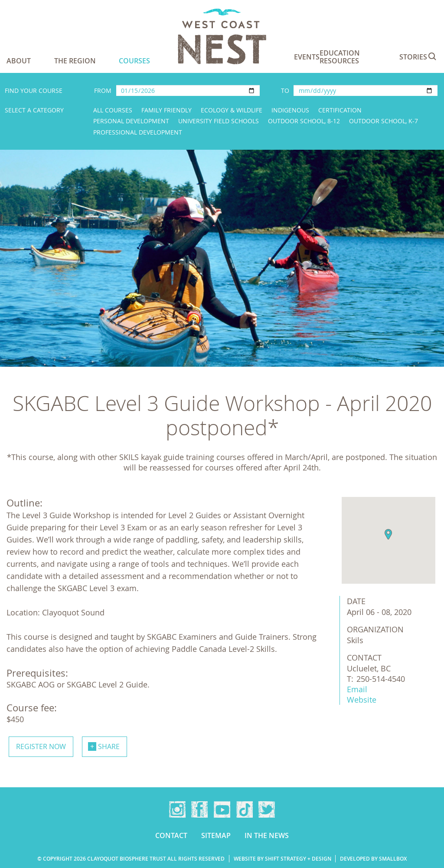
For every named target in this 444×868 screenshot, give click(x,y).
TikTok (245, 809)
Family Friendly (166, 110)
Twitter (267, 809)
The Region (75, 61)
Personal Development (131, 121)
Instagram (177, 809)
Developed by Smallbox (373, 859)
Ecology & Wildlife (232, 110)
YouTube (222, 809)
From (103, 90)
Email (357, 689)
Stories (413, 57)
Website (362, 700)
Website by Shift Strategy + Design (282, 859)
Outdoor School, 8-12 (304, 121)
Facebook (199, 809)
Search (432, 56)
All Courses (113, 110)
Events (307, 57)
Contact (171, 835)
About (19, 61)
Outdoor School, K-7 (384, 121)
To (285, 90)
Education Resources (340, 57)
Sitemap (216, 835)
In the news (267, 835)
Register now (41, 746)
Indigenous (290, 110)
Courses (134, 61)
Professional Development (138, 132)
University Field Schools (219, 121)
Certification (340, 110)
